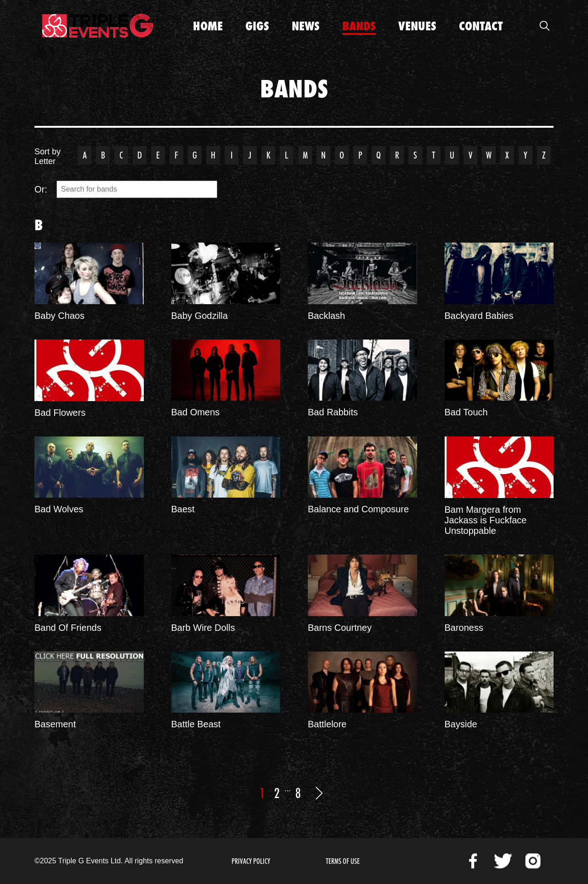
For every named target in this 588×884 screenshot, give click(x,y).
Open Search (544, 26)
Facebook (473, 861)
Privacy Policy (251, 861)
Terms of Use (343, 861)
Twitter (503, 861)
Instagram (533, 861)
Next (319, 793)
